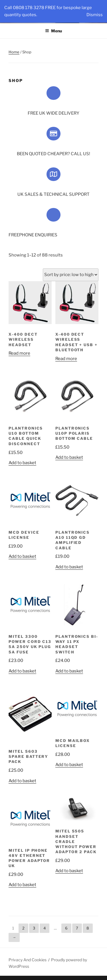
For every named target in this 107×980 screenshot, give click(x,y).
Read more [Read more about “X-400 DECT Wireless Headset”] (19, 353)
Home (14, 52)
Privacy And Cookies (28, 960)
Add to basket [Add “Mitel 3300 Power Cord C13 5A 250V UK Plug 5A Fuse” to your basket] (22, 671)
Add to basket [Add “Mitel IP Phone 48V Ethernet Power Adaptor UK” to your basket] (22, 885)
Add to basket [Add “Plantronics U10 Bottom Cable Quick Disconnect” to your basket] (22, 463)
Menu (53, 31)
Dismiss (95, 15)
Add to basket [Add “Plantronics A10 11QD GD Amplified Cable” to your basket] (69, 567)
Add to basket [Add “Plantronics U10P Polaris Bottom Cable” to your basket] (69, 457)
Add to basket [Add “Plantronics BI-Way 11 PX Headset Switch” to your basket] (69, 671)
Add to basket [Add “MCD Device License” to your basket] (22, 556)
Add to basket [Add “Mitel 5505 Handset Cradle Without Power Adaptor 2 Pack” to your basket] (69, 871)
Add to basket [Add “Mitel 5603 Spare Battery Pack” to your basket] (22, 781)
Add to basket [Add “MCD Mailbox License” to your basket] (69, 765)
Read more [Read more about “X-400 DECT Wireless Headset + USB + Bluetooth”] (66, 359)
